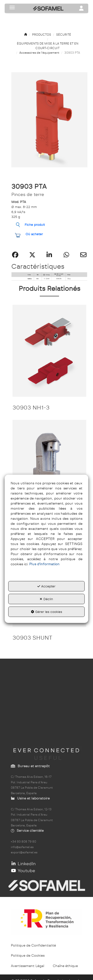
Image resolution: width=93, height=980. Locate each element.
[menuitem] (33, 945)
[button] (26, 35)
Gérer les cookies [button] (46, 612)
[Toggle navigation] (81, 9)
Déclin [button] (46, 599)
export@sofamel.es (24, 852)
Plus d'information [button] (44, 564)
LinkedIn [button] (23, 864)
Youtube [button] (23, 871)
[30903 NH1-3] (49, 351)
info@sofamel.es (22, 847)
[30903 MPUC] (49, 466)
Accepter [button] (46, 586)
